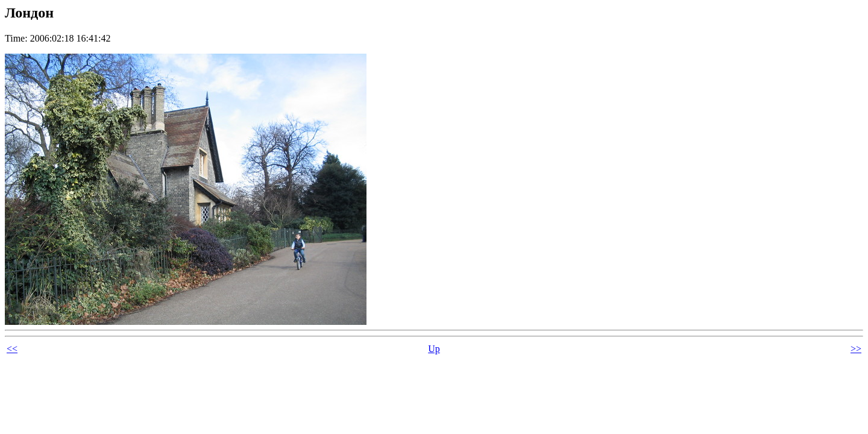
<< (12, 349)
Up (434, 349)
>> (856, 349)
